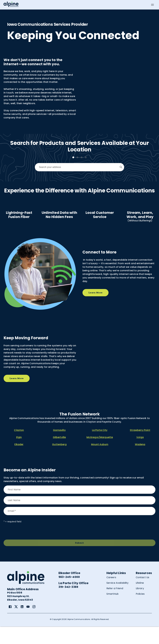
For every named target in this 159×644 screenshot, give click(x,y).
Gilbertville (59, 455)
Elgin (19, 455)
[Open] (121, 167)
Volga (140, 455)
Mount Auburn (100, 462)
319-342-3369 (68, 604)
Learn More (96, 310)
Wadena (140, 462)
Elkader (19, 462)
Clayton (19, 447)
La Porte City (100, 447)
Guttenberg (59, 462)
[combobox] (77, 167)
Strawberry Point (140, 447)
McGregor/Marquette (100, 455)
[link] (10, 624)
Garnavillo (59, 447)
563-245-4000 (69, 594)
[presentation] (26, 549)
